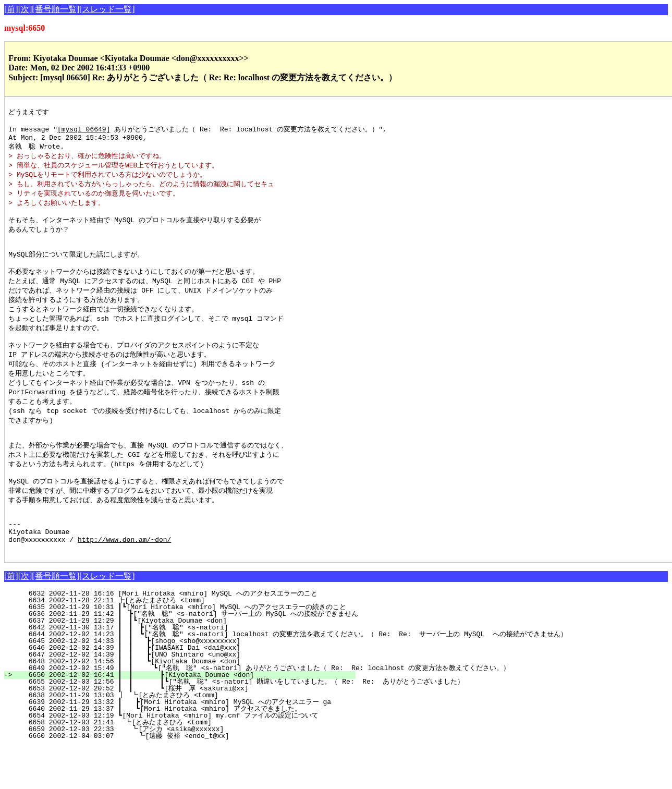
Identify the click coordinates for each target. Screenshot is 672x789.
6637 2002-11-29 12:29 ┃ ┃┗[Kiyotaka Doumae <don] (188, 663)
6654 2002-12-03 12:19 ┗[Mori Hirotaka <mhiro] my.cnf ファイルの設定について (186, 758)
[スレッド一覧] (107, 9)
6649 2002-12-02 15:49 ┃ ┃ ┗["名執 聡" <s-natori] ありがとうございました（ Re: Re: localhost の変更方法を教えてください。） (263, 711)
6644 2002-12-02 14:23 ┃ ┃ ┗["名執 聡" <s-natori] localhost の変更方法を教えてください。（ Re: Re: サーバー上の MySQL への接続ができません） (291, 677)
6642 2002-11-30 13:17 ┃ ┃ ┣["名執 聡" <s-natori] (185, 670)
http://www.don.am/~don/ (124, 580)
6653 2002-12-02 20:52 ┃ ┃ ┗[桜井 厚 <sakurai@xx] (183, 731)
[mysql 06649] (84, 131)
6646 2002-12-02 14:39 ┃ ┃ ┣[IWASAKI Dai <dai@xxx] (187, 690)
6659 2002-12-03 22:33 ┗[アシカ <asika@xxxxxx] (190, 772)
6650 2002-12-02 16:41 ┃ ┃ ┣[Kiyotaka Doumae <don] (186, 718)
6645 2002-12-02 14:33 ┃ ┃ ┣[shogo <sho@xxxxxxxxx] (187, 684)
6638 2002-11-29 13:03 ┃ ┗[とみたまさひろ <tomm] (186, 738)
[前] (11, 9)
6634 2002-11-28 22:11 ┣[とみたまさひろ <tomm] (188, 643)
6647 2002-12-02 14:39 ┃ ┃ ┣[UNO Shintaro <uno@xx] (187, 697)
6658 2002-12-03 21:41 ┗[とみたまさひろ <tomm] (188, 765)
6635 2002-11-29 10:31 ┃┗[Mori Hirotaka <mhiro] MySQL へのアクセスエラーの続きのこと (181, 650)
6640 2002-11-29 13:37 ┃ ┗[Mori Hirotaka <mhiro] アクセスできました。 (183, 751)
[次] (25, 9)
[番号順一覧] (56, 9)
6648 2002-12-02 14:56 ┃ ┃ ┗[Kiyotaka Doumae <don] (187, 704)
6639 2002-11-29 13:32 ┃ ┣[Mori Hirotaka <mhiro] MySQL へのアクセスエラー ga (184, 745)
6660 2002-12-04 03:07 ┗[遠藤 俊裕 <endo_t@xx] (188, 779)
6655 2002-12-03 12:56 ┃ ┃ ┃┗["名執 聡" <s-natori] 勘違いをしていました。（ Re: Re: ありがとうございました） (240, 724)
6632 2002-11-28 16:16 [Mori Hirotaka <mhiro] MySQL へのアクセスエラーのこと (187, 636)
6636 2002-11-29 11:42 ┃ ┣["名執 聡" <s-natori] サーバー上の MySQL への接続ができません (187, 657)
